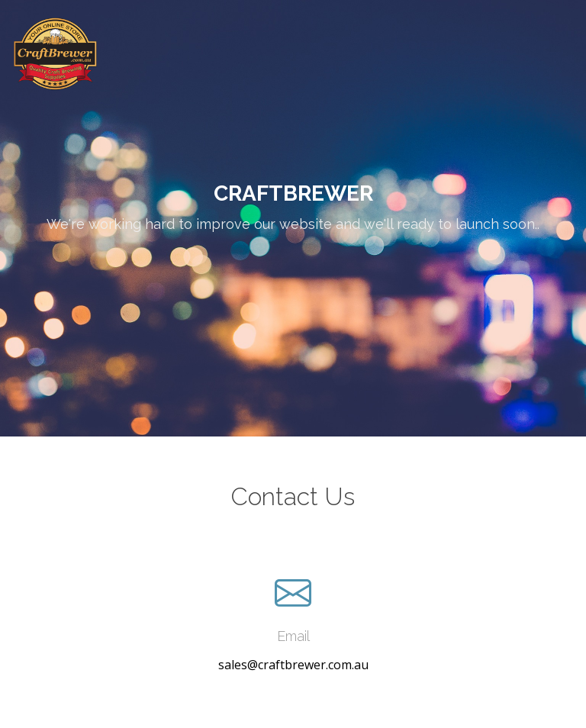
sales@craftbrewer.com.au (293, 665)
